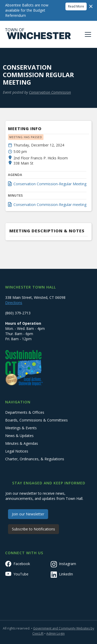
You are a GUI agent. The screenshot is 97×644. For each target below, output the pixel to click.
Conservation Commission (50, 92)
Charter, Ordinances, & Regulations (35, 459)
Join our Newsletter (28, 514)
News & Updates (19, 436)
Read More (76, 6)
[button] (87, 34)
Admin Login (55, 634)
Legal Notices (17, 451)
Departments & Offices (25, 412)
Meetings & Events (21, 428)
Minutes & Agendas (22, 443)
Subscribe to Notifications (33, 529)
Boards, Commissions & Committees (36, 420)
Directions (14, 303)
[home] (38, 34)
